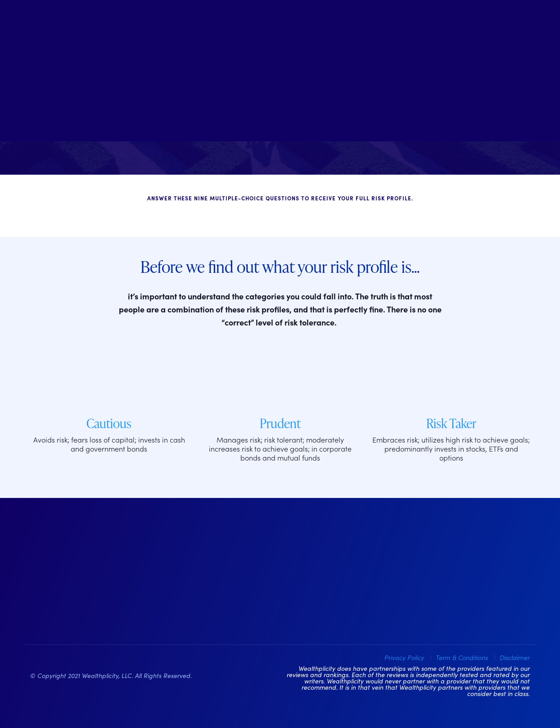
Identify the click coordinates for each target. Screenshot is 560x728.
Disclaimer (515, 657)
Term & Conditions (462, 657)
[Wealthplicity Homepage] (86, 574)
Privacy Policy (404, 657)
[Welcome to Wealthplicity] (280, 71)
